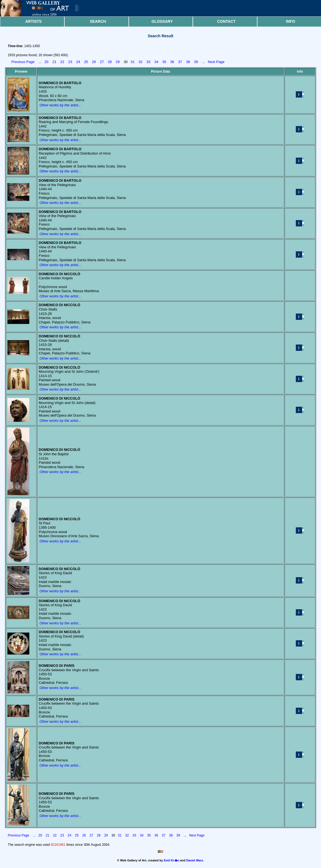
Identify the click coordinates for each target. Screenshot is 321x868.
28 (110, 62)
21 (54, 62)
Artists (33, 21)
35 (164, 62)
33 (148, 62)
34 (156, 62)
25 (86, 62)
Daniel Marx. (195, 860)
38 (188, 62)
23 (70, 62)
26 (94, 62)
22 (62, 62)
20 (46, 62)
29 (118, 62)
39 (196, 62)
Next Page (216, 62)
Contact (226, 21)
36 (172, 62)
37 (180, 62)
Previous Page (23, 62)
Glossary (162, 21)
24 (78, 62)
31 (133, 62)
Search (98, 21)
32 (141, 62)
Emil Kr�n (171, 860)
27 (102, 62)
